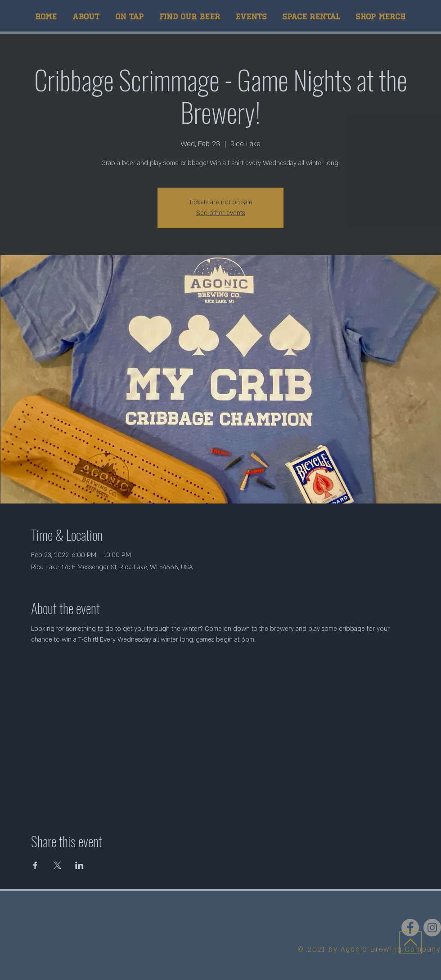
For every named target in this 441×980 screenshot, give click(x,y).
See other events (220, 213)
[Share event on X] (57, 865)
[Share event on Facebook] (35, 865)
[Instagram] (432, 928)
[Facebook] (410, 928)
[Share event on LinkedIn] (79, 865)
